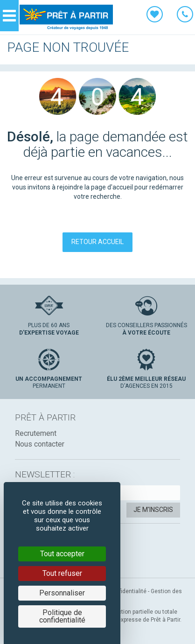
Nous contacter (40, 444)
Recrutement (36, 433)
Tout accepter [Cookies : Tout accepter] (62, 554)
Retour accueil (97, 242)
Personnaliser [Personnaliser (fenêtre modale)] (62, 593)
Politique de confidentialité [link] (62, 616)
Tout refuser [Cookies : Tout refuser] (62, 573)
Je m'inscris (153, 510)
